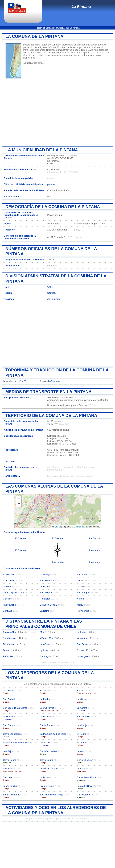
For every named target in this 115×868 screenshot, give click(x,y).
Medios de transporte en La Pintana (48, 392)
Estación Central (49, 605)
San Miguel (46, 593)
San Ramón (83, 574)
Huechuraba (9, 605)
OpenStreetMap (81, 527)
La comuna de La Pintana (34, 36)
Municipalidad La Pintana (68, 28)
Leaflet (56, 527)
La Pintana (81, 7)
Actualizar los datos (33, 63)
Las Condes (46, 644)
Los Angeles (83, 656)
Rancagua (45, 656)
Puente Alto (95, 550)
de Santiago (54, 299)
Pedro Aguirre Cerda (14, 593)
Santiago (52, 293)
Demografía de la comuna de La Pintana (53, 207)
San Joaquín (83, 593)
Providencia (83, 611)
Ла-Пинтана (54, 381)
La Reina (45, 611)
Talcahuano (9, 644)
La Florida (94, 538)
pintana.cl (52, 184)
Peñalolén (45, 599)
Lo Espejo (45, 587)
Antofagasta (9, 638)
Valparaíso (82, 638)
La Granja (45, 574)
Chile (50, 287)
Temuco (7, 650)
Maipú (80, 605)
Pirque (80, 587)
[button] (19, 499)
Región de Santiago (45, 28)
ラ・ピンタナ (21, 381)
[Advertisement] (57, 114)
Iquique (44, 650)
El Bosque (20, 538)
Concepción (83, 650)
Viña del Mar (47, 638)
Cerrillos (7, 599)
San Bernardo (47, 580)
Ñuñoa (80, 599)
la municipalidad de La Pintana (42, 150)
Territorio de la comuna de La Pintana (51, 415)
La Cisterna (9, 580)
